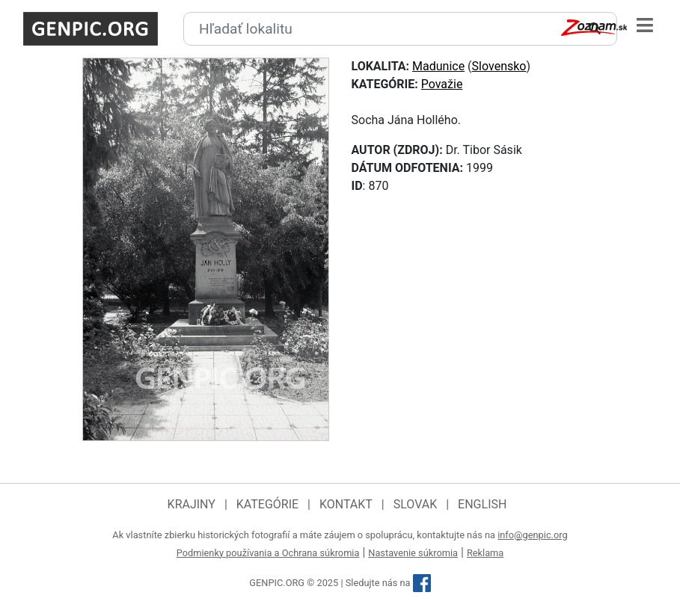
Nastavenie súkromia (413, 553)
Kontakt (346, 504)
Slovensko (499, 66)
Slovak (416, 504)
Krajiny (192, 504)
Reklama (485, 553)
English (482, 504)
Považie (442, 84)
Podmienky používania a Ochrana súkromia (268, 553)
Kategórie (267, 504)
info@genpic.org (533, 535)
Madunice (438, 66)
